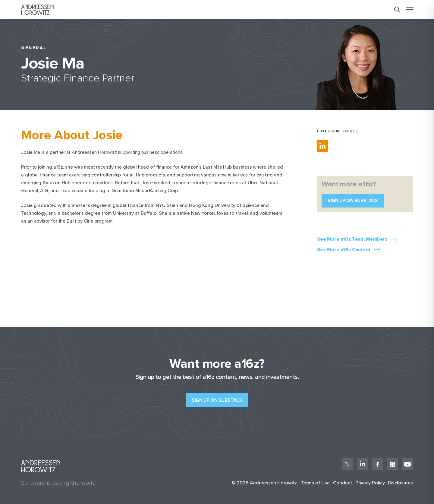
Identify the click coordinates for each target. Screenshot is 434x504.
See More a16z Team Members (352, 239)
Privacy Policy (370, 483)
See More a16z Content (344, 250)
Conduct (343, 483)
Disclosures (400, 483)
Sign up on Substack (353, 201)
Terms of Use (315, 483)
